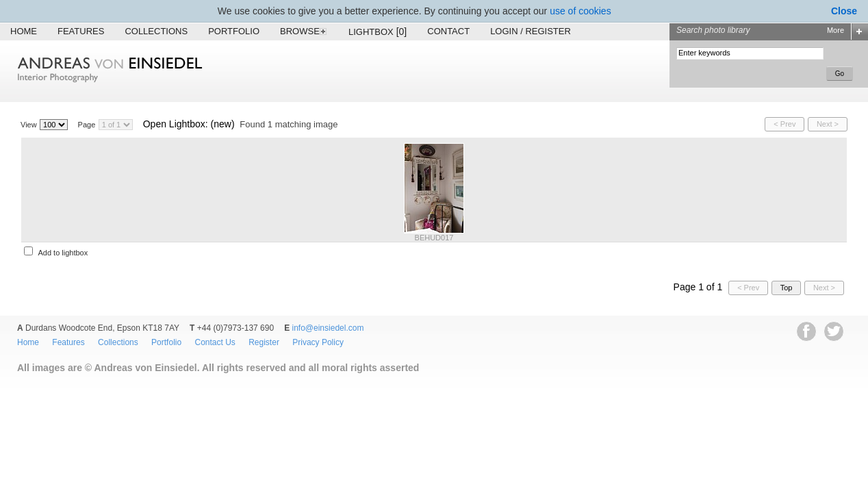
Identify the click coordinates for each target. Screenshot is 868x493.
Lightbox (378, 31)
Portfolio (234, 31)
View (29, 125)
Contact (448, 31)
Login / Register (531, 31)
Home (24, 31)
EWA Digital (25, 388)
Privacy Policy (318, 342)
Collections (156, 31)
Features (81, 31)
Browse (304, 31)
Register (264, 342)
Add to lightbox (63, 253)
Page (87, 125)
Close (844, 11)
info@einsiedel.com (328, 328)
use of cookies (580, 11)
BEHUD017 (434, 238)
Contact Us (215, 342)
